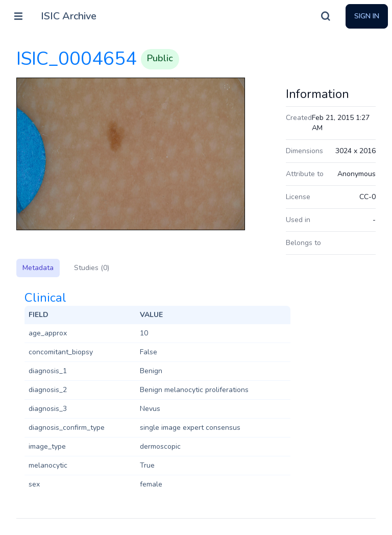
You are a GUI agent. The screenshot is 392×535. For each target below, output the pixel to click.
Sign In (367, 16)
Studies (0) (92, 268)
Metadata (38, 268)
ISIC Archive (69, 16)
